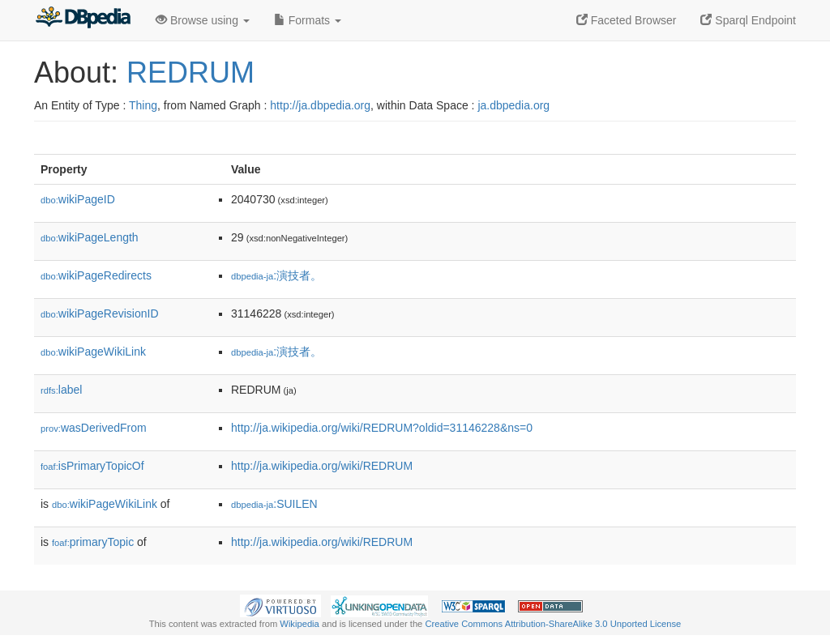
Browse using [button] (203, 20)
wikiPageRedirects (96, 275)
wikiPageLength (90, 237)
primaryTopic (93, 542)
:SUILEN (274, 504)
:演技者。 (276, 275)
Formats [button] (308, 20)
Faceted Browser (627, 20)
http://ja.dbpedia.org (320, 105)
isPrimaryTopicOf (92, 466)
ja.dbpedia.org (513, 105)
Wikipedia (299, 624)
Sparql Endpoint (748, 20)
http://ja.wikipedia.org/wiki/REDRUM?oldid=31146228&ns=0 (382, 428)
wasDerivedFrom (94, 428)
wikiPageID (78, 199)
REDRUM (190, 73)
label (61, 390)
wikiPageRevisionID (100, 313)
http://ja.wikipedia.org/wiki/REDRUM (322, 466)
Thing (143, 105)
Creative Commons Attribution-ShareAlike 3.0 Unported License (553, 624)
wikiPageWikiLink (93, 352)
